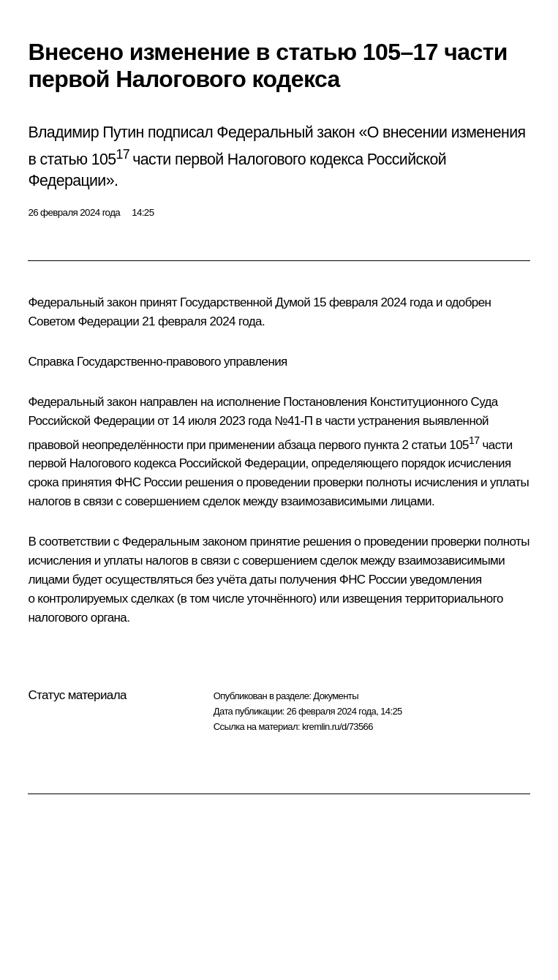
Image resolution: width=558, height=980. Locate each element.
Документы (336, 696)
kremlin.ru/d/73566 (338, 727)
